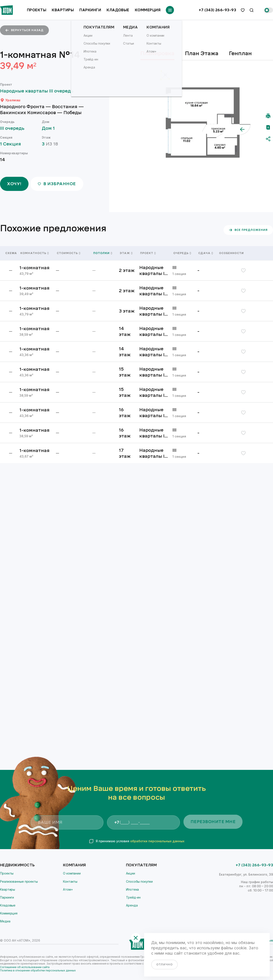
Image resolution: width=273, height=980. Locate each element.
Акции (131, 873)
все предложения (248, 230)
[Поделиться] (268, 139)
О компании (72, 873)
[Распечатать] (268, 116)
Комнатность (35, 253)
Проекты (37, 10)
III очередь (14, 128)
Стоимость (69, 253)
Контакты (70, 881)
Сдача (206, 253)
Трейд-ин (133, 897)
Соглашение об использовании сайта (25, 967)
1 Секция (13, 144)
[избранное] (243, 10)
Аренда (132, 905)
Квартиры (63, 10)
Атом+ (68, 889)
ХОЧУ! (14, 184)
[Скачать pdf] (268, 127)
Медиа (5, 921)
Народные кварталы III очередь (39, 91)
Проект (148, 253)
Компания (74, 865)
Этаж (126, 253)
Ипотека (132, 889)
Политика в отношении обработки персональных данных (38, 970)
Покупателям (141, 865)
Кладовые (118, 10)
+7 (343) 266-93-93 (217, 10)
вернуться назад (24, 30)
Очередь (182, 253)
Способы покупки (139, 881)
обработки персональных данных (157, 841)
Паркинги (90, 10)
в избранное (57, 184)
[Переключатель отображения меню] (170, 10)
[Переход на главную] (6, 10)
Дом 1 (50, 128)
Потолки (103, 253)
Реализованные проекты (19, 881)
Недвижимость (17, 865)
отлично (164, 965)
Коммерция (148, 10)
